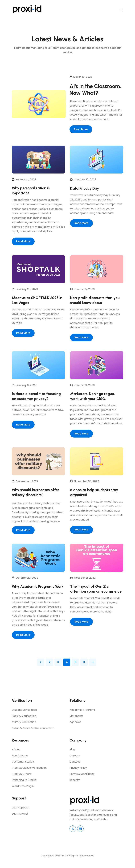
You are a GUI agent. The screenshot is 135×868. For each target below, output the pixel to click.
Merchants (76, 722)
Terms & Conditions (82, 780)
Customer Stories (23, 768)
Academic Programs (82, 716)
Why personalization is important (31, 191)
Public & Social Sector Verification (33, 734)
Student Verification (24, 716)
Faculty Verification (24, 722)
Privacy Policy (78, 774)
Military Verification (24, 728)
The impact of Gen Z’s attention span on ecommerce (96, 590)
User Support (20, 814)
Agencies (75, 728)
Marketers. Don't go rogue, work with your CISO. (93, 397)
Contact (75, 768)
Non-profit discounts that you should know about (96, 301)
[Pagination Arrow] (41, 668)
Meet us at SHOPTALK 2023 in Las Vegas (38, 301)
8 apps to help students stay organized (95, 493)
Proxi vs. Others (22, 780)
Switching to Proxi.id (24, 786)
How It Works (20, 762)
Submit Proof (20, 820)
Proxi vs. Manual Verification (29, 774)
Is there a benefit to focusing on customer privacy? (37, 397)
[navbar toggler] (121, 9)
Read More (81, 130)
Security (75, 786)
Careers (75, 762)
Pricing (16, 756)
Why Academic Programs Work (34, 590)
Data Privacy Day (85, 189)
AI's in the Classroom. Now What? (96, 90)
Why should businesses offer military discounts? (36, 493)
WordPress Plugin (23, 792)
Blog (72, 756)
